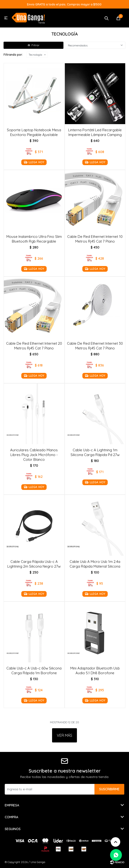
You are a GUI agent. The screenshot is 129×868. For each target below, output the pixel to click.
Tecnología (35, 55)
